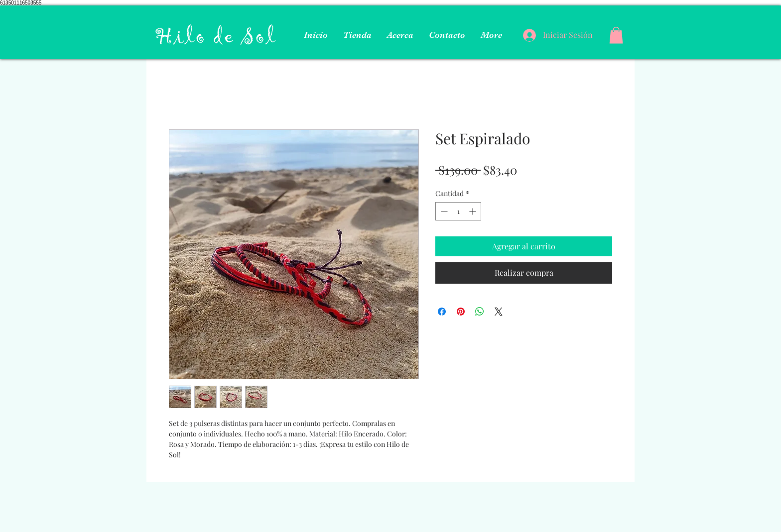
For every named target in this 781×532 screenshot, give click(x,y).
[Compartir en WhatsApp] (480, 312)
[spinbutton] (458, 211)
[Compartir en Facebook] (442, 312)
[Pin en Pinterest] (461, 312)
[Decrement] (443, 211)
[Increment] (473, 211)
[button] (616, 35)
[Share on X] (499, 312)
